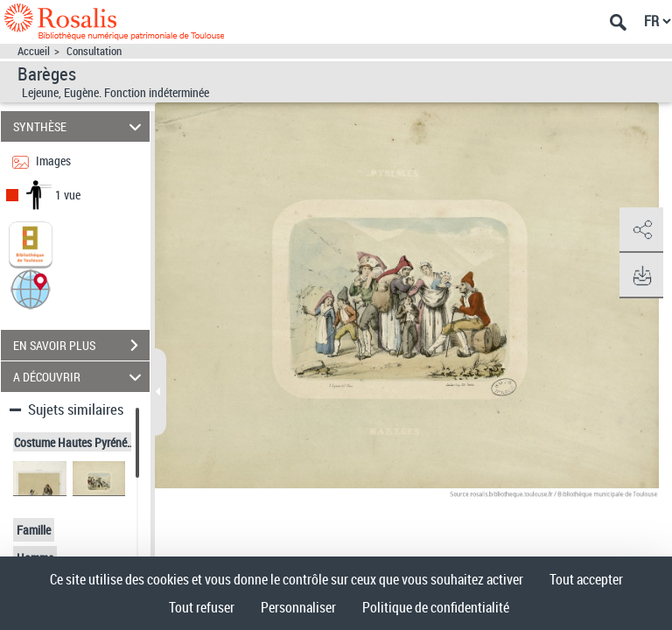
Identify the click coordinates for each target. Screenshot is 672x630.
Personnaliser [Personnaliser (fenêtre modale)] (298, 607)
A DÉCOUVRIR (80, 377)
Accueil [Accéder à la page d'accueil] (34, 51)
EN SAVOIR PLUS (81, 346)
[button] (31, 288)
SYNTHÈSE (80, 126)
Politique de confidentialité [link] (436, 607)
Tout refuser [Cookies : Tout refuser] (202, 607)
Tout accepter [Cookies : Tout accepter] (586, 579)
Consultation (94, 51)
